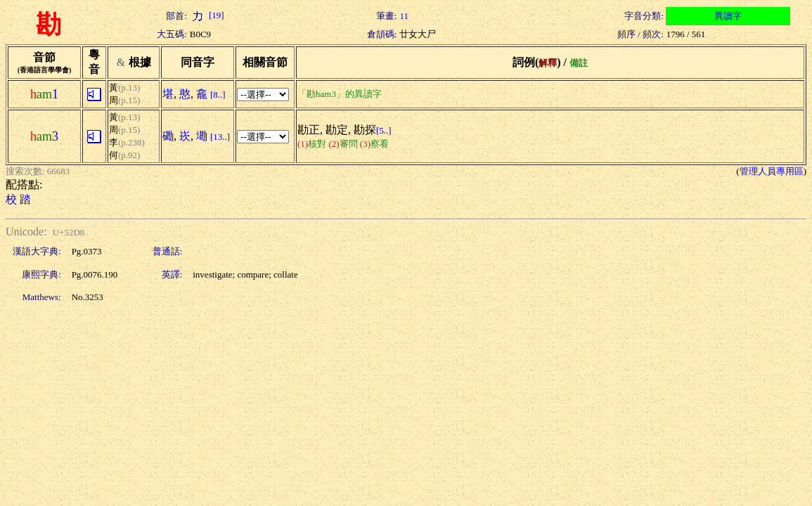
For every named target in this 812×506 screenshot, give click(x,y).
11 (404, 16)
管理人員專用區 (772, 171)
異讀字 (728, 16)
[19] (207, 15)
